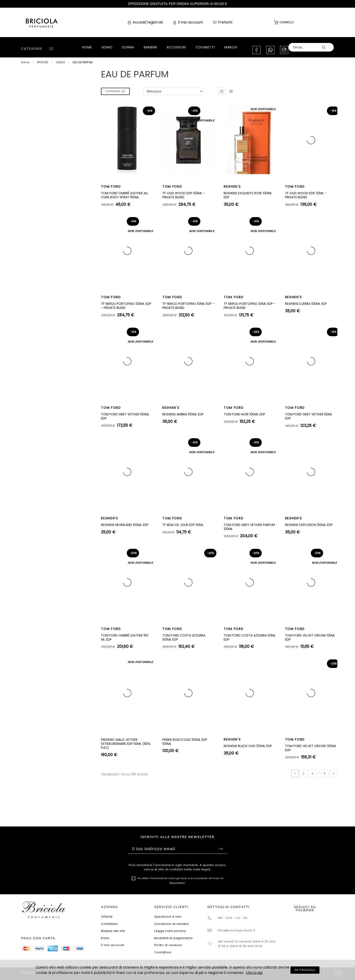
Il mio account (113, 945)
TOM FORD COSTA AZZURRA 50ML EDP (250, 637)
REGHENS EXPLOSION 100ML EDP (309, 525)
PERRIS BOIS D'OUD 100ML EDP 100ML (185, 742)
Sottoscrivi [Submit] (221, 849)
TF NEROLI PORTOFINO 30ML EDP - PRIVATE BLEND (250, 306)
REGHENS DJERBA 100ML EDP (306, 304)
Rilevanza (154, 91)
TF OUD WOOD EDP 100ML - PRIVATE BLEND (184, 195)
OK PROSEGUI (305, 970)
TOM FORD (111, 187)
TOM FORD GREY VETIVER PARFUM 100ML (249, 527)
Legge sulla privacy (170, 931)
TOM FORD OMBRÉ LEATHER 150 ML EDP (125, 637)
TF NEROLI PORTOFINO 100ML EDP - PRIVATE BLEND (126, 306)
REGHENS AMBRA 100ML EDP (183, 414)
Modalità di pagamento (173, 938)
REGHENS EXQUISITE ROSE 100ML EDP (248, 195)
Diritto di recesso (168, 945)
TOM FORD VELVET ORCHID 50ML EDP (310, 637)
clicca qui (254, 973)
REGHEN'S (232, 187)
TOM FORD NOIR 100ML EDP (244, 414)
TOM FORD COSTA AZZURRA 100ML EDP (184, 637)
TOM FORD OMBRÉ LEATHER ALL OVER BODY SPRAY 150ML (125, 195)
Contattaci (110, 924)
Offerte (107, 917)
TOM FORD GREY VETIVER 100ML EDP (125, 416)
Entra (105, 938)
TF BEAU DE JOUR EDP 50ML (183, 525)
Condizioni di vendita (171, 924)
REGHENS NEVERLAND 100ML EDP (125, 525)
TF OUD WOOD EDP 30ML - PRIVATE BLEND (306, 195)
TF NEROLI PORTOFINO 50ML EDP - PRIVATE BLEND (188, 306)
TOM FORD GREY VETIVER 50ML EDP (309, 416)
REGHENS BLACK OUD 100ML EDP (248, 746)
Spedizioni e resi (168, 917)
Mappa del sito (113, 931)
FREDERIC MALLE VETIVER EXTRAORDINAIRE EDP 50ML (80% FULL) (126, 744)
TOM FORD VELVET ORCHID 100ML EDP (311, 748)
